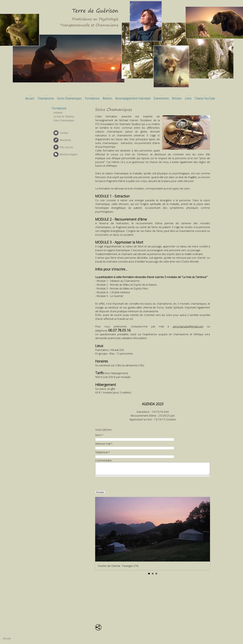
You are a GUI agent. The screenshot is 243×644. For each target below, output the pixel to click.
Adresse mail (104, 444)
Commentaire (103, 460)
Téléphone (103, 452)
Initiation (58, 113)
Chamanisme (46, 98)
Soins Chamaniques (69, 98)
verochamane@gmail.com (188, 326)
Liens (188, 98)
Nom (99, 435)
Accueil (30, 98)
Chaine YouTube (205, 98)
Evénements (161, 98)
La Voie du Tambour (64, 116)
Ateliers (107, 98)
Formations (92, 98)
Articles (177, 98)
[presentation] (120, 486)
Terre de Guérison (95, 11)
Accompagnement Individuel (133, 98)
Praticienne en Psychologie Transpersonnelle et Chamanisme (89, 22)
